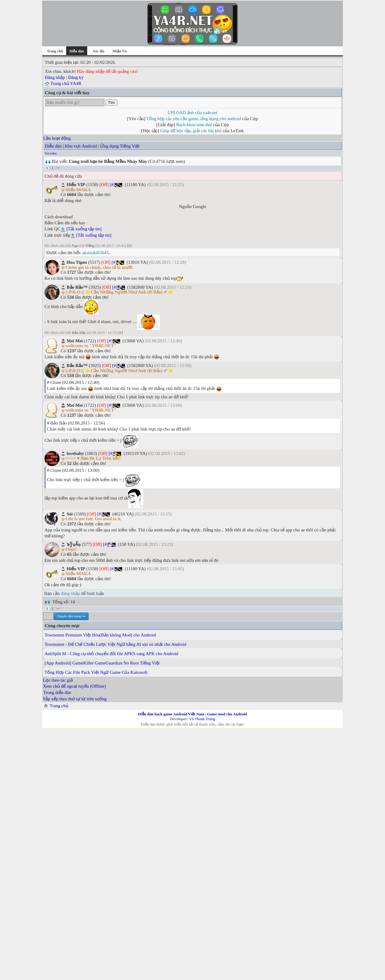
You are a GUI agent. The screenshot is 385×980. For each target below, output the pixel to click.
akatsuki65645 (95, 253)
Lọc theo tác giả (58, 680)
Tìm (111, 103)
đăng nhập (70, 593)
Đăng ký (76, 77)
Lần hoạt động (57, 138)
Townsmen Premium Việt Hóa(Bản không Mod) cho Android (100, 635)
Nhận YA (120, 51)
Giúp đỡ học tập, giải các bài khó (191, 131)
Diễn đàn (53, 146)
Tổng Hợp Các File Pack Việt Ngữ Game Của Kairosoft (96, 672)
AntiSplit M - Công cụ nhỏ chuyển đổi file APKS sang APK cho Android (111, 654)
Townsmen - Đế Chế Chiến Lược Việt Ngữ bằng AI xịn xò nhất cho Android (115, 644)
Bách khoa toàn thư (194, 125)
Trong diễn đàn (57, 692)
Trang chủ (55, 51)
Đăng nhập (55, 77)
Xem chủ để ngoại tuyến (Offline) (74, 686)
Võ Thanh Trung (202, 719)
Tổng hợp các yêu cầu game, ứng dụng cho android (194, 119)
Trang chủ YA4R (66, 83)
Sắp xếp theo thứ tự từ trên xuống (75, 699)
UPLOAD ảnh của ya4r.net (192, 113)
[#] (112, 185)
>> (58, 168)
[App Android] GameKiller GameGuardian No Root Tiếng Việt (102, 663)
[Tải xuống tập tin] (84, 229)
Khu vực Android (81, 146)
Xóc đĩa (99, 51)
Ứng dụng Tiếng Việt (120, 146)
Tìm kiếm (51, 153)
